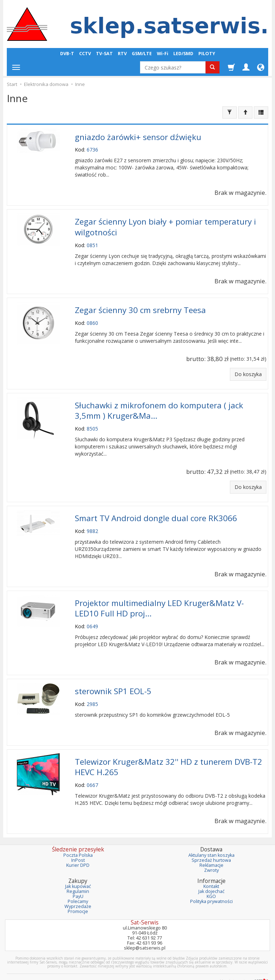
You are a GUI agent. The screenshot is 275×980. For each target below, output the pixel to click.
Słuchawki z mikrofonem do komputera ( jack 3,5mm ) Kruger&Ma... (159, 405)
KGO (211, 885)
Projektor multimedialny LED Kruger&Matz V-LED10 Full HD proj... (159, 600)
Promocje (78, 900)
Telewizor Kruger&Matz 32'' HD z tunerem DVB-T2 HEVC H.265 (168, 756)
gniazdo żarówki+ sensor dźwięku (138, 136)
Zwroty (211, 858)
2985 (92, 694)
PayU (78, 885)
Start (12, 84)
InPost (78, 849)
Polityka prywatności (211, 890)
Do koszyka (248, 370)
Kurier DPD (78, 854)
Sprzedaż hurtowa (211, 849)
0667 (92, 774)
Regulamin (78, 880)
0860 (92, 319)
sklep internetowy (243, 969)
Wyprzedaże (78, 895)
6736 (92, 149)
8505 (92, 423)
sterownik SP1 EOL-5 (113, 682)
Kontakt (211, 875)
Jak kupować (78, 875)
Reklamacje (211, 854)
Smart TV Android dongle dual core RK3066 (156, 512)
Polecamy (78, 890)
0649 (92, 618)
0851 (92, 242)
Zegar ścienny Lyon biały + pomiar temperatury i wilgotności (165, 225)
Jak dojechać (211, 880)
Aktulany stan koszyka (211, 844)
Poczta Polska (78, 844)
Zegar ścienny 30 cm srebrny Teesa (140, 306)
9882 (92, 524)
